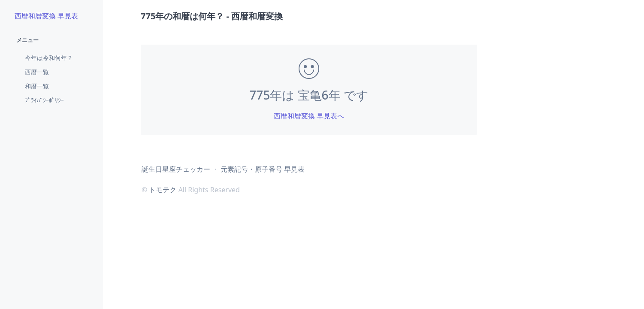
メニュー (27, 40)
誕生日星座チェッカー (176, 169)
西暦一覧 (37, 72)
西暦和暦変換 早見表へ (309, 116)
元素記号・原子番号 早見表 (263, 169)
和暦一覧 (37, 86)
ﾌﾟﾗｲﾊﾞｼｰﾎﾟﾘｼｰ (44, 100)
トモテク (163, 190)
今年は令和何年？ (49, 58)
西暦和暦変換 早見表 (46, 16)
